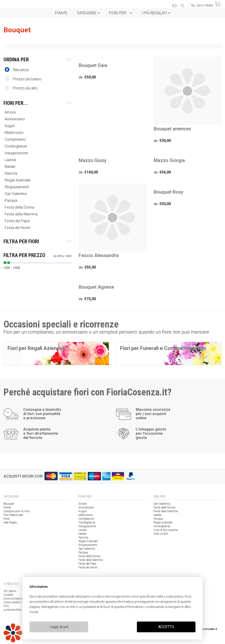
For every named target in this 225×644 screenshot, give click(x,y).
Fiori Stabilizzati (13, 515)
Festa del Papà (18, 221)
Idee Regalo (10, 523)
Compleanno (16, 139)
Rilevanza (17, 70)
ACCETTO (166, 627)
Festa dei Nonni (18, 228)
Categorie (88, 13)
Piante (61, 13)
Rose (7, 519)
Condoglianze (16, 146)
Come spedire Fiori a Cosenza (22, 602)
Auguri (10, 126)
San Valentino (16, 194)
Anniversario (15, 119)
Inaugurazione (17, 153)
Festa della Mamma (22, 214)
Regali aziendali (163, 523)
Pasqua (11, 201)
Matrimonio (15, 133)
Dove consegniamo (15, 599)
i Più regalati (156, 13)
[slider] (5, 263)
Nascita (11, 173)
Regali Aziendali (18, 180)
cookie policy (174, 596)
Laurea (11, 160)
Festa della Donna (20, 207)
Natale (11, 167)
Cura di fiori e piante (166, 530)
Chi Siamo (10, 591)
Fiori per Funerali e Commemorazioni (163, 348)
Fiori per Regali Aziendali (36, 348)
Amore (11, 112)
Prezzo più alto (21, 88)
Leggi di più (59, 627)
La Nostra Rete (12, 610)
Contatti (8, 595)
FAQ (6, 606)
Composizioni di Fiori (17, 511)
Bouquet (9, 504)
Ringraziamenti (17, 187)
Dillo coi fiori (161, 534)
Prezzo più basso (23, 79)
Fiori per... (121, 13)
